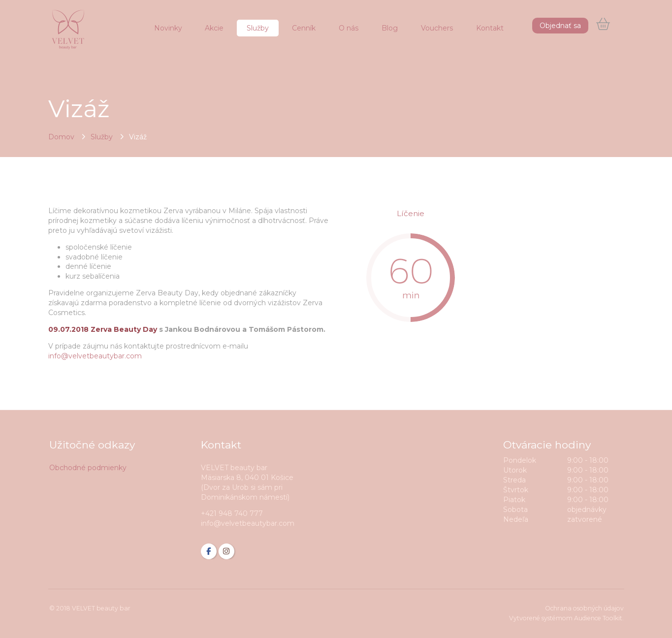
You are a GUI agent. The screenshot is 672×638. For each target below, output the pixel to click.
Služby (102, 137)
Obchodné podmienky (88, 468)
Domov (61, 137)
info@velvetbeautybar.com (95, 356)
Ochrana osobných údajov (584, 608)
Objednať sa (560, 26)
